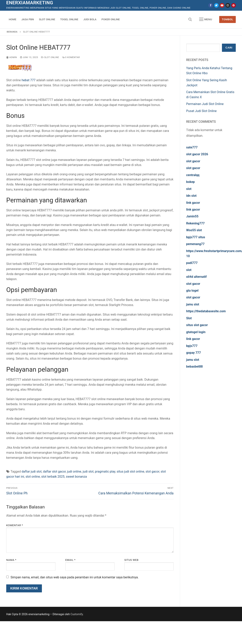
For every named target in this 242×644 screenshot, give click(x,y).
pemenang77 (195, 244)
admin (12, 57)
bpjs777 (192, 346)
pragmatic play (105, 472)
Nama (11, 560)
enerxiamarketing (30, 3)
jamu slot (193, 304)
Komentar (15, 525)
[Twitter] (216, 5)
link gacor (193, 203)
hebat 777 (29, 80)
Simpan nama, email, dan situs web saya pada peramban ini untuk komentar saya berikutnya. (75, 577)
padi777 (192, 263)
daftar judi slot (32, 472)
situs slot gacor (197, 325)
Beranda (12, 32)
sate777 (192, 147)
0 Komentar (71, 57)
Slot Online (50, 57)
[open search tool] (190, 19)
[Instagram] (228, 5)
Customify (77, 614)
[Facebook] (211, 5)
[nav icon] (206, 19)
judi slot (88, 472)
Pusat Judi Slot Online (201, 111)
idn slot (191, 196)
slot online (33, 477)
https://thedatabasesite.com (206, 311)
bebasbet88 (195, 367)
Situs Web (131, 560)
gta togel (192, 291)
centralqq (193, 175)
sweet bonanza (76, 477)
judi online (74, 472)
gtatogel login (196, 332)
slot (189, 189)
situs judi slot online (131, 472)
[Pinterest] (234, 5)
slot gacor (152, 472)
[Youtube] (222, 5)
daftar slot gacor (54, 472)
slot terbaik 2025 (53, 477)
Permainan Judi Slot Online (205, 104)
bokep (191, 182)
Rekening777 (196, 223)
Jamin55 (192, 216)
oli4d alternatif (197, 277)
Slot (189, 318)
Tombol (228, 19)
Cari (229, 48)
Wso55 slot (194, 230)
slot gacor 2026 (197, 154)
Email (70, 560)
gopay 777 (194, 353)
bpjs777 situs (196, 237)
